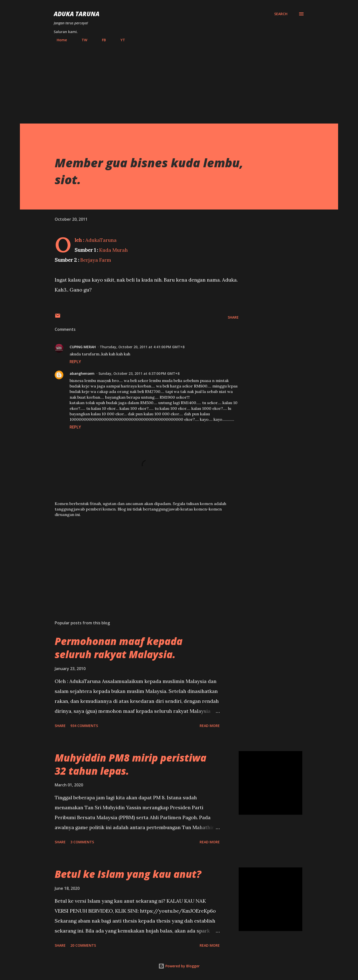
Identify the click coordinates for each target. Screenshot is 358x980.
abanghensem (82, 373)
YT (120, 40)
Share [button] (233, 317)
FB (101, 40)
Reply (75, 362)
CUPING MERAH (83, 347)
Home (59, 40)
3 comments (82, 842)
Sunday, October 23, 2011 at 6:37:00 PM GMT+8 (139, 373)
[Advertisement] (179, 81)
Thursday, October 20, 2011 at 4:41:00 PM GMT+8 (142, 347)
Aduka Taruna (77, 14)
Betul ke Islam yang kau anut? (128, 874)
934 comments (84, 726)
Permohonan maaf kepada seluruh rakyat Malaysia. (119, 648)
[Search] (281, 14)
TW (81, 40)
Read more (210, 726)
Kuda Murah (113, 250)
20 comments (83, 945)
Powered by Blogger (179, 966)
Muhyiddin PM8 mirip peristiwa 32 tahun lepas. (131, 764)
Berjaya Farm (96, 260)
